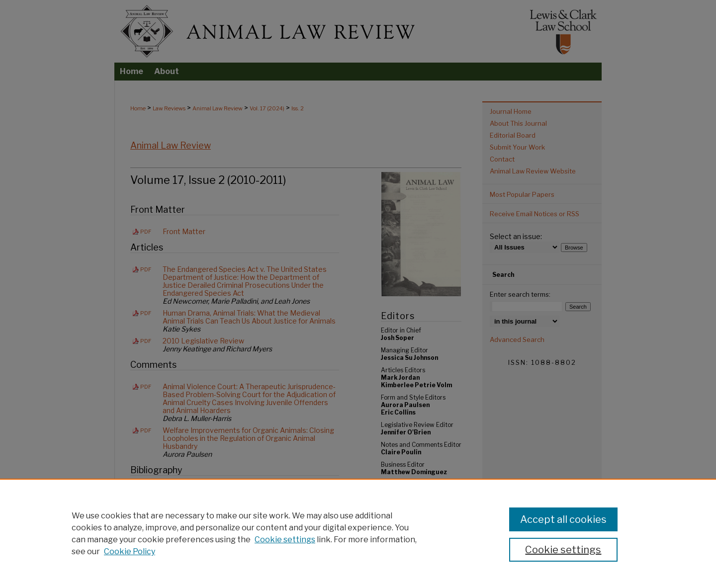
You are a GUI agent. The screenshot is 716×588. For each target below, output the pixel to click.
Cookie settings (285, 540)
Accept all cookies (563, 519)
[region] (358, 533)
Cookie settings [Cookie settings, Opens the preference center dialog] (563, 550)
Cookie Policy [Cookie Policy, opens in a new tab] (130, 551)
